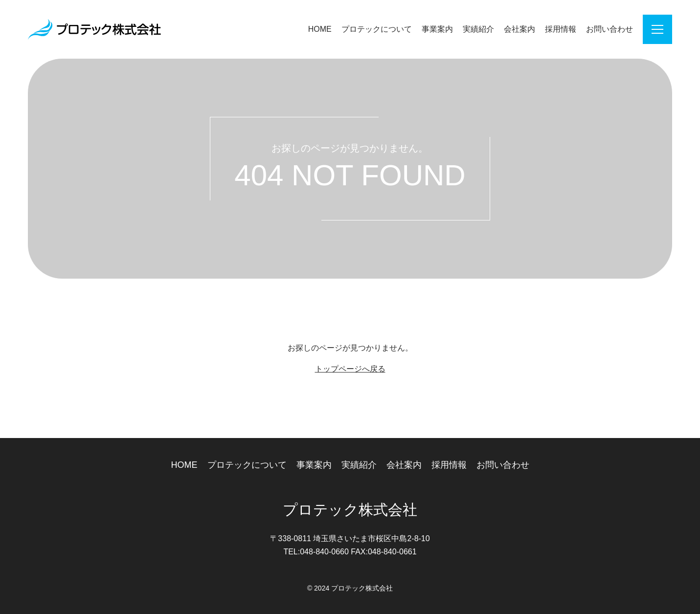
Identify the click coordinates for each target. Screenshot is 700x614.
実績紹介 (478, 29)
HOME (320, 29)
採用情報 (561, 29)
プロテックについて (377, 29)
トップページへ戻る (350, 369)
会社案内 (519, 29)
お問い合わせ (610, 29)
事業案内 (437, 29)
